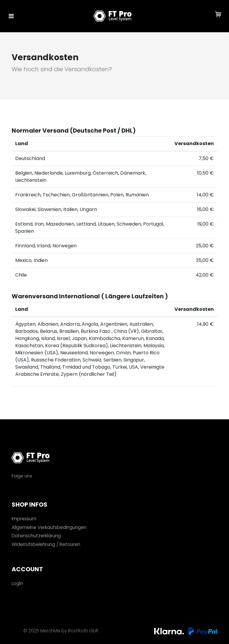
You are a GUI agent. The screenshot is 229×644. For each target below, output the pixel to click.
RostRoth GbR (83, 631)
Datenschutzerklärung (36, 536)
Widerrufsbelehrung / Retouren (46, 544)
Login (17, 583)
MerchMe (50, 631)
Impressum (24, 519)
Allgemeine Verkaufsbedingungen (49, 527)
